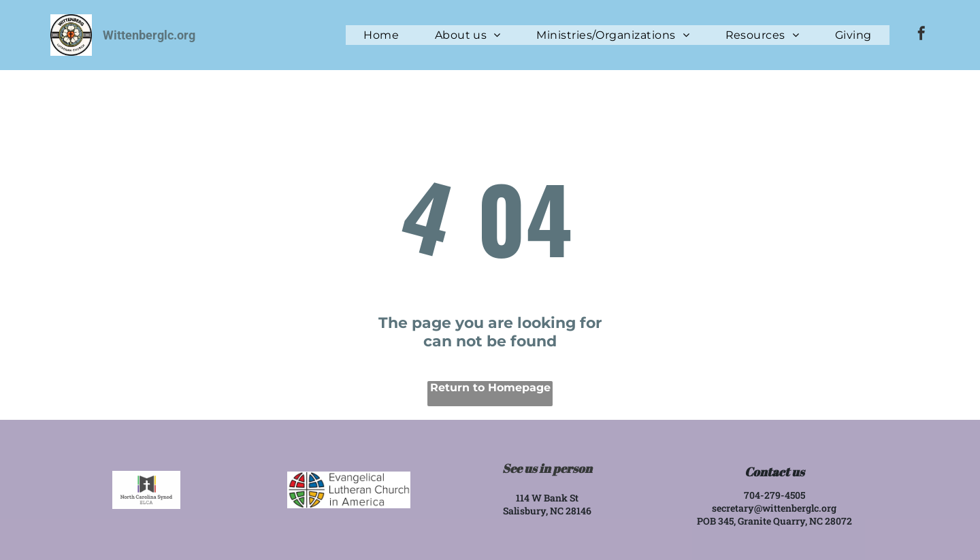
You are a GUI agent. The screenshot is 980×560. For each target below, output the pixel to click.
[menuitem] (381, 35)
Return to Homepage (490, 388)
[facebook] (921, 35)
